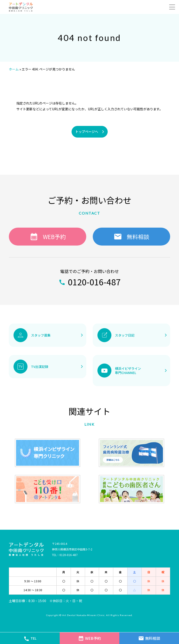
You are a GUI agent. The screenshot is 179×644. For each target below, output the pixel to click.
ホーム (14, 69)
